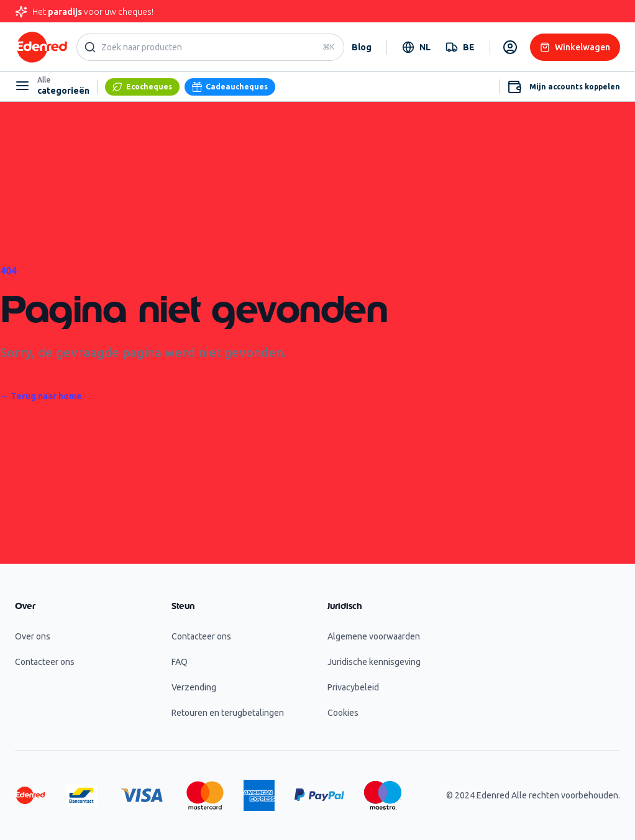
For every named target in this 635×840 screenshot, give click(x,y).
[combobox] (416, 47)
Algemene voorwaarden (374, 636)
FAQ (180, 662)
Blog (362, 47)
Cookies (343, 713)
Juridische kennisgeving (374, 662)
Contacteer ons (45, 662)
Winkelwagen (575, 47)
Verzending (194, 687)
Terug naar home (41, 396)
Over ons (33, 636)
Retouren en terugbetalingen (228, 713)
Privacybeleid (353, 687)
